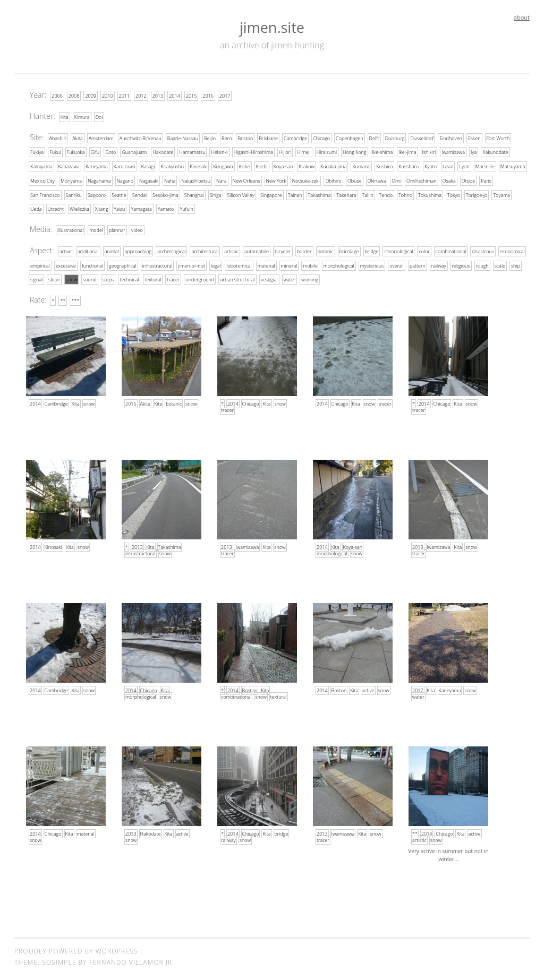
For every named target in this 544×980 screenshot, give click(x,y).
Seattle (119, 194)
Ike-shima (383, 152)
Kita (65, 117)
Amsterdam (101, 138)
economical (512, 250)
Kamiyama (41, 166)
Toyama (501, 194)
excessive (66, 264)
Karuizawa (125, 166)
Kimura (82, 117)
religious (461, 264)
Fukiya (37, 152)
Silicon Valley (241, 194)
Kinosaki (198, 166)
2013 (158, 96)
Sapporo (97, 194)
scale (500, 264)
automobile (257, 250)
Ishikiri (429, 152)
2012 (141, 96)
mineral (289, 264)
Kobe (245, 166)
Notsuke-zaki (306, 180)
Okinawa (377, 180)
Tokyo (454, 194)
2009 (91, 96)
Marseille (485, 166)
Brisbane (268, 138)
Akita (78, 138)
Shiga (216, 194)
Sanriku (74, 194)
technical (129, 277)
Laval (448, 166)
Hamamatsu (192, 152)
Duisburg (395, 138)
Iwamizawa (453, 152)
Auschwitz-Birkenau (141, 138)
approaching (138, 250)
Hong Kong (355, 152)
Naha (170, 180)
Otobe (468, 180)
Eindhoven (451, 138)
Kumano (361, 166)
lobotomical (239, 264)
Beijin (210, 138)
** (63, 299)
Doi (99, 117)
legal (216, 264)
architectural (205, 250)
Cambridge (295, 138)
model (96, 229)
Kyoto (431, 166)
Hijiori (285, 152)
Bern (227, 138)
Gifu (95, 152)
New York (276, 180)
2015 (192, 96)
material (266, 264)
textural (153, 277)
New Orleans (246, 180)
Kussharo (409, 166)
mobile (310, 264)
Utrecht (56, 208)
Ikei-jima (407, 152)
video (137, 229)
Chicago (321, 138)
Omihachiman (422, 180)
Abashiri (58, 138)
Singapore (271, 194)
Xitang (102, 208)
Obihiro (333, 180)
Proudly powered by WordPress (76, 948)
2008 (74, 96)
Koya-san (283, 166)
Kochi (262, 166)
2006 (57, 96)
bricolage (349, 250)
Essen (474, 138)
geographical (123, 264)
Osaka (449, 180)
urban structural (237, 277)
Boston (245, 138)
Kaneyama (97, 166)
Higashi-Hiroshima (253, 152)
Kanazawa (69, 166)
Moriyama (71, 180)
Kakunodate (495, 152)
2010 (108, 96)
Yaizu (119, 208)
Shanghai (194, 194)
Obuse (355, 180)
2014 (175, 96)
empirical (40, 264)
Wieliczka (79, 208)
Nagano (125, 180)
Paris (486, 180)
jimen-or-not (191, 264)
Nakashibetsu (196, 180)
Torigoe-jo (477, 194)
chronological (398, 250)
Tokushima (430, 194)
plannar (117, 229)
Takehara (346, 194)
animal (112, 250)
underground (200, 277)
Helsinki (219, 152)
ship (516, 264)
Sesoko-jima (165, 194)
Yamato (166, 208)
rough (482, 264)
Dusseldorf (422, 138)
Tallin (368, 194)
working (310, 277)
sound (90, 277)
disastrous (483, 250)
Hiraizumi (327, 152)
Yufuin (186, 208)
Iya (474, 152)
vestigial (269, 277)
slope (54, 277)
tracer (173, 277)
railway (439, 264)
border (304, 250)
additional (88, 250)
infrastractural (158, 264)
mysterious (372, 264)
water (290, 277)
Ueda (36, 208)
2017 (225, 96)
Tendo (386, 194)
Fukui (55, 152)
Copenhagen (350, 138)
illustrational (70, 229)
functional (92, 264)
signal (36, 277)
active (66, 250)
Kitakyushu (172, 166)
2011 (125, 96)
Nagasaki (149, 180)
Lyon (464, 166)
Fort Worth (498, 138)
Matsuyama (513, 166)
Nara (222, 180)
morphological (339, 264)
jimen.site (272, 27)
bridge (372, 250)
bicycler (283, 250)
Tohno (405, 194)
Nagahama (99, 180)
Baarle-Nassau (183, 138)
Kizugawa (223, 166)
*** (75, 299)
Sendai (139, 194)
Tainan (295, 194)
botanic (326, 250)
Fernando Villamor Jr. (132, 960)
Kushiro (384, 166)
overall (397, 264)
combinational (451, 250)
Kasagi (148, 166)
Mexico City (42, 180)
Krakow (307, 166)
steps (108, 277)
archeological (171, 250)
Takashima (320, 194)
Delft (374, 138)
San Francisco (45, 194)
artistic (231, 250)
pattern (418, 264)
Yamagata (141, 208)
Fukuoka (76, 152)
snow (71, 277)
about (522, 17)
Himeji (304, 152)
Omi (396, 180)
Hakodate (163, 152)
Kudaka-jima (333, 166)
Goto (110, 152)
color (424, 250)
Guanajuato (134, 152)
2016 (208, 96)
